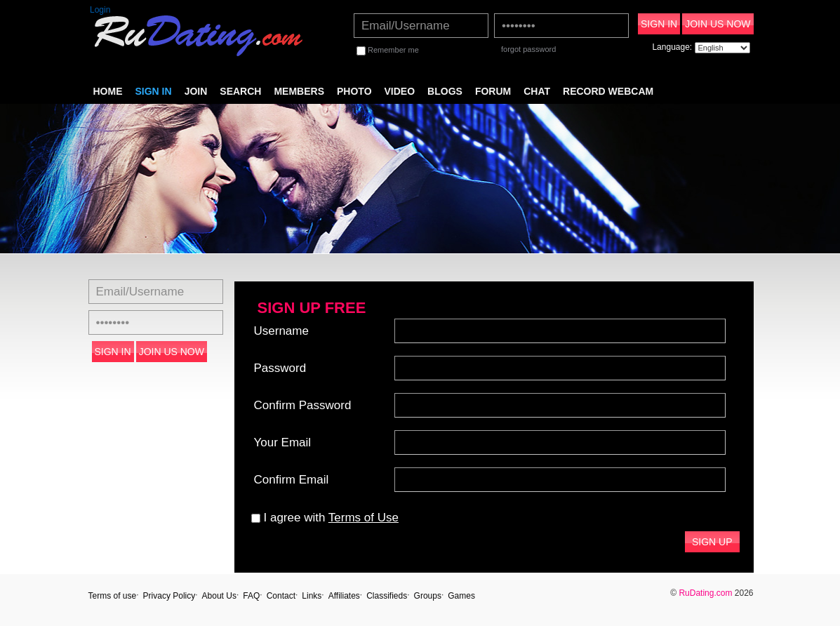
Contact (281, 596)
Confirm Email (292, 480)
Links (312, 596)
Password (280, 368)
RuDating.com (705, 593)
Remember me (388, 50)
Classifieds (387, 596)
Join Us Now (718, 24)
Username (281, 331)
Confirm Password (303, 405)
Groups (428, 596)
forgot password (528, 49)
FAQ (251, 596)
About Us (219, 596)
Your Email (283, 442)
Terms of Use (364, 518)
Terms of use (113, 596)
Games (461, 596)
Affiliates (344, 596)
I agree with (325, 518)
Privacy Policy (169, 596)
